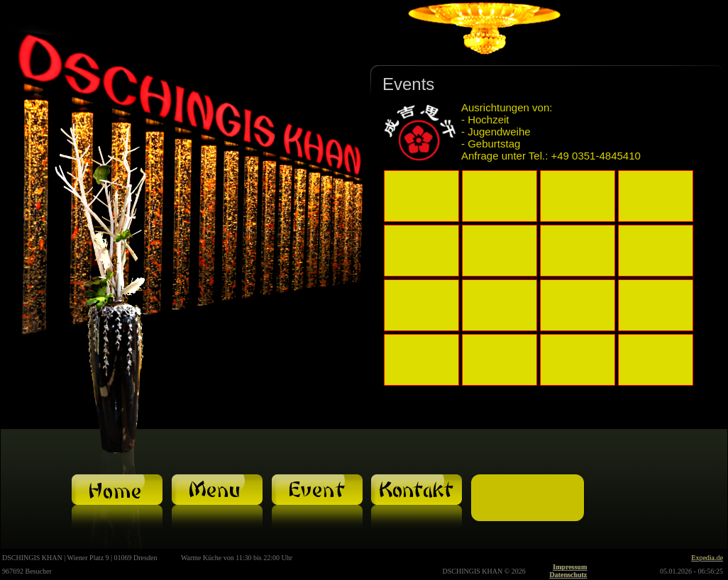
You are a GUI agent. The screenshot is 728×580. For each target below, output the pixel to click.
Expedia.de (707, 558)
